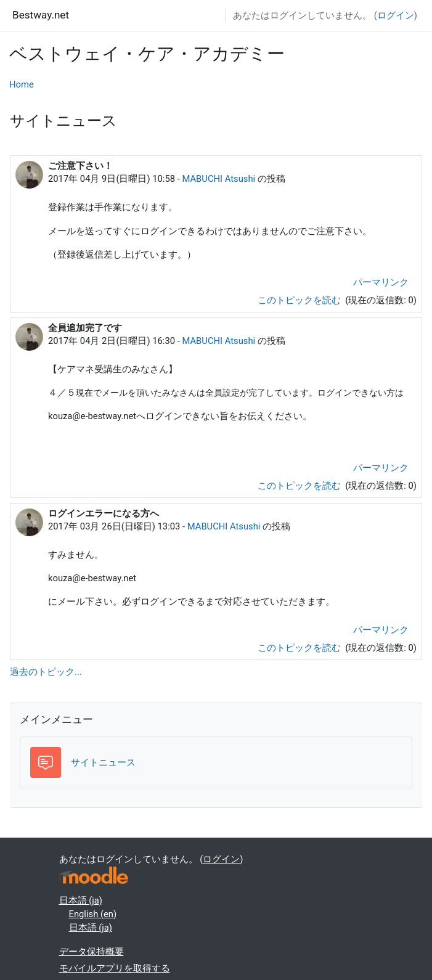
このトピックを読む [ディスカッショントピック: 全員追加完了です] (300, 486)
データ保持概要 (92, 952)
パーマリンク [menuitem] (381, 282)
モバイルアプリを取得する (115, 968)
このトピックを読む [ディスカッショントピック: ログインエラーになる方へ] (300, 648)
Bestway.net (41, 15)
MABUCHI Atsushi (218, 179)
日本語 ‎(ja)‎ (81, 900)
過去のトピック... (46, 672)
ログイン (396, 15)
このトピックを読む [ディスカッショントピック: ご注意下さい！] (300, 300)
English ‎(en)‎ (93, 914)
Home (22, 84)
